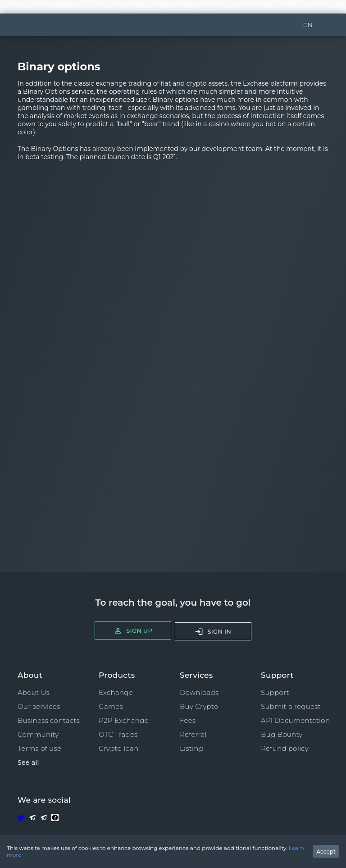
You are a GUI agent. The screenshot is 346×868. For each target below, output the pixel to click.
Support (275, 692)
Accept (326, 852)
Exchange (116, 692)
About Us (34, 692)
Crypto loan (119, 748)
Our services (39, 706)
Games (111, 706)
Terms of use (39, 748)
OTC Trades (118, 734)
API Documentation (295, 720)
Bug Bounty (282, 734)
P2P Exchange (124, 720)
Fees (188, 720)
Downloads (199, 692)
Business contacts (49, 720)
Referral (193, 734)
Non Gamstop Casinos (186, 10)
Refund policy (285, 748)
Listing (191, 748)
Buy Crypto (199, 706)
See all (28, 763)
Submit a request (291, 706)
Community (38, 734)
